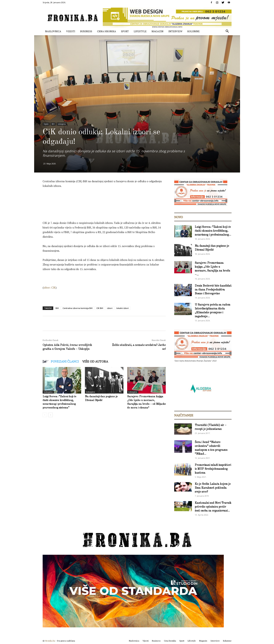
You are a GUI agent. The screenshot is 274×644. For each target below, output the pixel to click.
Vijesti (71, 31)
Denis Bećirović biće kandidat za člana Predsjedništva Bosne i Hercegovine (213, 290)
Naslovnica (53, 31)
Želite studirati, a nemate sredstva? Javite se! (139, 347)
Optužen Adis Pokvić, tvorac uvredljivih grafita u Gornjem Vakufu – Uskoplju (67, 347)
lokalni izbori (123, 308)
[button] (227, 32)
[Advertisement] (107, 201)
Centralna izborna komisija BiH (78, 308)
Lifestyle (140, 31)
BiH (53, 124)
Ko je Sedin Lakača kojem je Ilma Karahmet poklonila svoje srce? (213, 488)
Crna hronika (107, 31)
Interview (175, 31)
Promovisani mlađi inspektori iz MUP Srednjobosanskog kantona (213, 469)
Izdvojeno (62, 124)
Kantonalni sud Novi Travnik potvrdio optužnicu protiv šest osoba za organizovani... (213, 507)
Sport (125, 31)
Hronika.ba (50, 641)
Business (86, 31)
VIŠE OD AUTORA (95, 361)
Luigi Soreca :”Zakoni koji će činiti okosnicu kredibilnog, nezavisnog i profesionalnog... (213, 231)
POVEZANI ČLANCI (65, 361)
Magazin (158, 31)
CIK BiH (100, 308)
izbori (110, 308)
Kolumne (194, 31)
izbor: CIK (50, 287)
